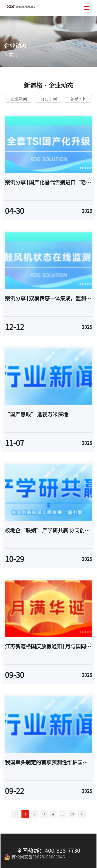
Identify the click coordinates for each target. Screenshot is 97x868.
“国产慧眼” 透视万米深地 (36, 414)
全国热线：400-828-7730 (48, 851)
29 (72, 814)
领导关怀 (78, 99)
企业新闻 (19, 99)
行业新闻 (49, 99)
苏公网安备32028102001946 (35, 857)
